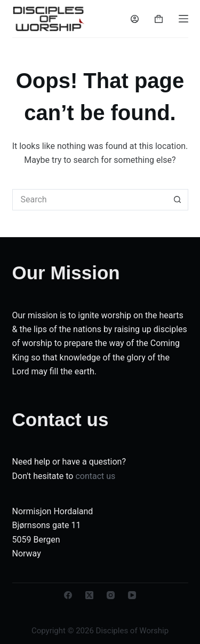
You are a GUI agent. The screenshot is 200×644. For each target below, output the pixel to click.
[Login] (135, 19)
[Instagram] (111, 595)
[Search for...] (90, 200)
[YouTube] (132, 595)
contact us (95, 476)
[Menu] (183, 19)
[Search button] (178, 200)
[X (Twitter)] (89, 595)
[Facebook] (68, 595)
